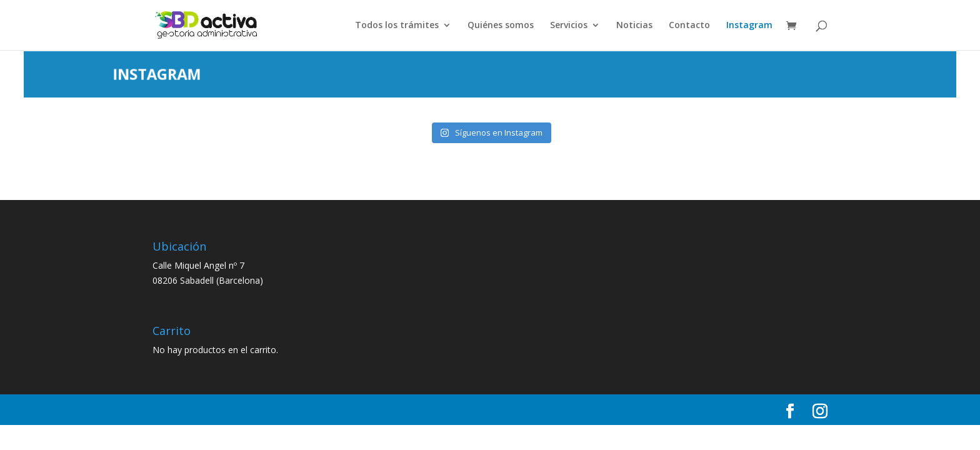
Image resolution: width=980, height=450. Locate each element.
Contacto (689, 26)
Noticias (634, 26)
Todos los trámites (397, 26)
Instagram (749, 26)
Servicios (569, 26)
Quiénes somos (501, 26)
